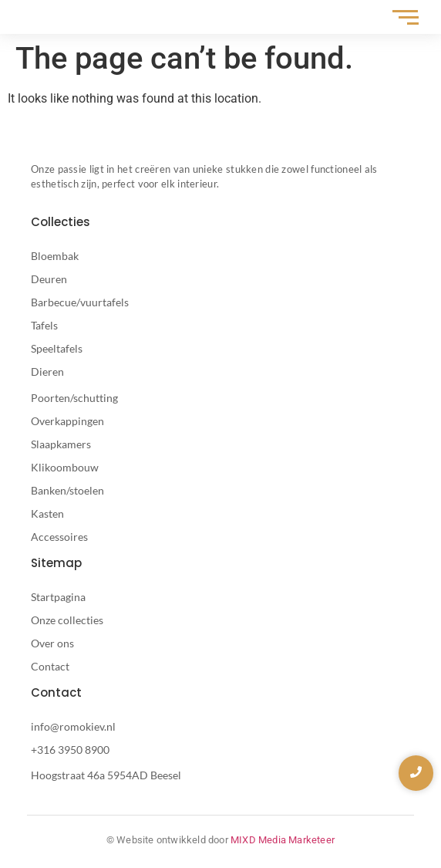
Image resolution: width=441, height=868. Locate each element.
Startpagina (58, 597)
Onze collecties (67, 620)
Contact (50, 666)
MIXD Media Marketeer (283, 840)
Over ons (52, 643)
